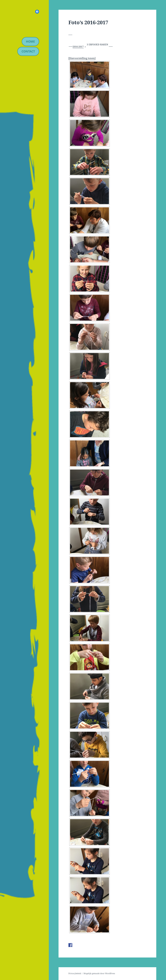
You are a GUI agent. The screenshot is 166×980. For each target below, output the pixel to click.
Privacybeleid (75, 973)
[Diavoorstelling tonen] (82, 58)
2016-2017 (78, 47)
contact (28, 51)
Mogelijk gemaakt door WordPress (99, 973)
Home (30, 41)
